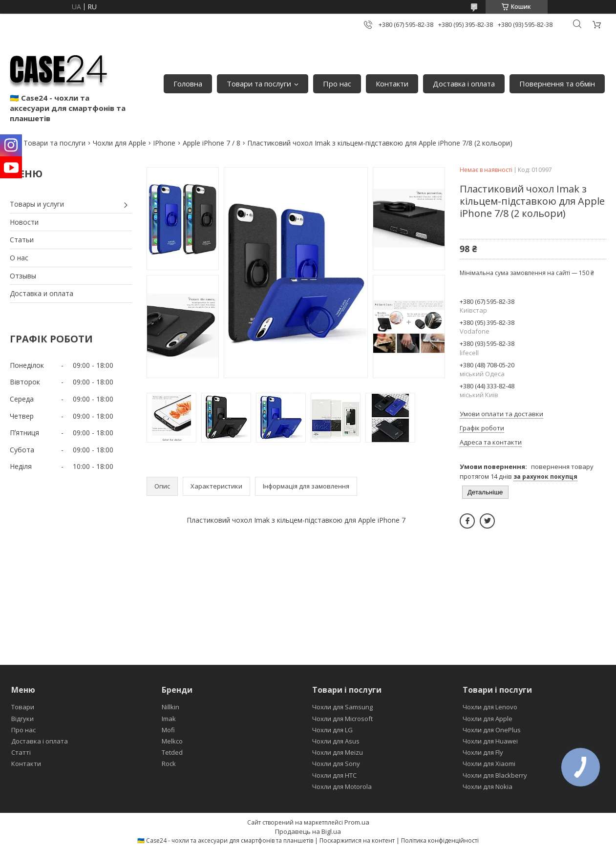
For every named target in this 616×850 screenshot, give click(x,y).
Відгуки (22, 719)
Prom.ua (357, 822)
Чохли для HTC (334, 775)
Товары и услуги (37, 204)
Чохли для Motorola (342, 786)
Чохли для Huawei (490, 741)
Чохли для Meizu (338, 752)
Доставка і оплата (464, 84)
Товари (23, 707)
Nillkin (170, 707)
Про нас (337, 84)
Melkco (172, 741)
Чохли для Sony (336, 764)
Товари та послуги (259, 84)
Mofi (168, 730)
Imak (169, 719)
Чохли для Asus (336, 741)
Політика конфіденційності (440, 840)
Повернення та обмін (557, 84)
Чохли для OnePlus (492, 730)
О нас (19, 258)
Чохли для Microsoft (342, 719)
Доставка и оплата (42, 293)
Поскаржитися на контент (357, 840)
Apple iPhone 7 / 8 (212, 143)
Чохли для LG (332, 730)
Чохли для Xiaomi (489, 764)
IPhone (164, 143)
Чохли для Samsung (342, 707)
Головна (188, 84)
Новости (24, 222)
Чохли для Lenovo (490, 707)
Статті (21, 752)
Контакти (392, 84)
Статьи (22, 240)
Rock (169, 764)
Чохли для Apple (119, 143)
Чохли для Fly (483, 752)
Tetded (172, 752)
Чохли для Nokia (488, 786)
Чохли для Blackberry (495, 775)
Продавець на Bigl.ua (308, 831)
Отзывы (23, 276)
